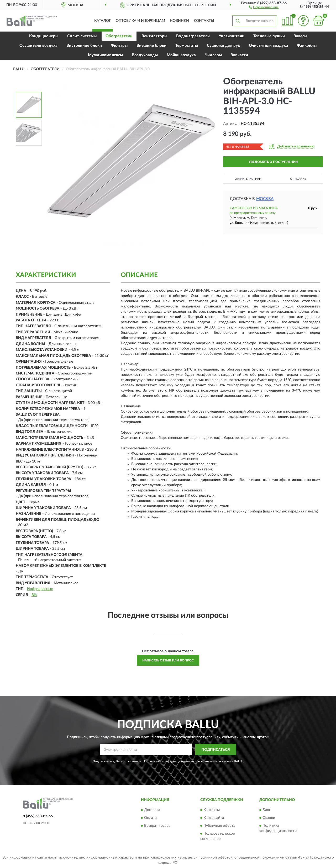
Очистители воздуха (268, 46)
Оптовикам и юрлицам (140, 21)
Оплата (150, 818)
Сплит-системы (82, 36)
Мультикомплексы (105, 55)
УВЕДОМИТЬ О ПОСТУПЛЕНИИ (273, 162)
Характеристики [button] (248, 179)
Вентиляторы (154, 36)
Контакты (204, 21)
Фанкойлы (307, 46)
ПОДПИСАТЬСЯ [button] (216, 750)
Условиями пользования (215, 761)
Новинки (179, 21)
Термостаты (187, 46)
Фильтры (119, 46)
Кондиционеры (44, 36)
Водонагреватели (193, 36)
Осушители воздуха (38, 46)
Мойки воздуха (181, 55)
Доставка (152, 810)
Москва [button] (265, 199)
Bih (34, 595)
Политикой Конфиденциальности (169, 761)
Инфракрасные (40, 589)
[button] (264, 7)
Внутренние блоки (84, 46)
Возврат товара (157, 826)
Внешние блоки (151, 46)
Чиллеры (213, 55)
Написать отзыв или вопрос (168, 660)
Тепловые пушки (269, 36)
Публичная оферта (219, 826)
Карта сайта (214, 818)
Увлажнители (232, 36)
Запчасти (239, 55)
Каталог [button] (103, 21)
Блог (267, 810)
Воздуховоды (145, 55)
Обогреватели (119, 36)
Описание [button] (298, 179)
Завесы (300, 36)
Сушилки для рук (223, 46)
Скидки (269, 818)
